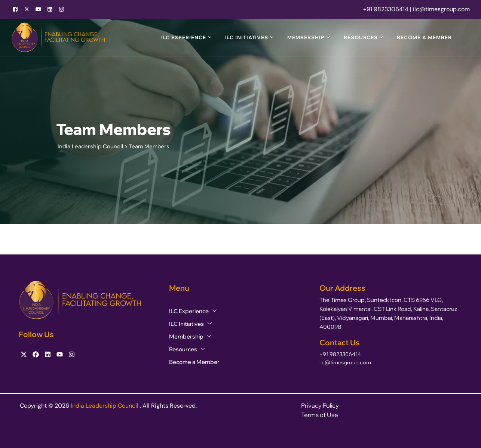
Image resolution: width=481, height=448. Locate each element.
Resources (361, 37)
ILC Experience (184, 37)
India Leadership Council (105, 406)
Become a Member (424, 37)
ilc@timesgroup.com (345, 362)
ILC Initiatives (247, 37)
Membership (306, 37)
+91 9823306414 (340, 354)
